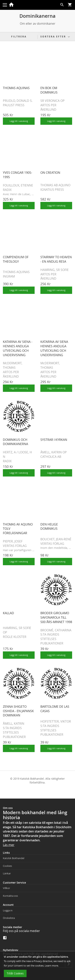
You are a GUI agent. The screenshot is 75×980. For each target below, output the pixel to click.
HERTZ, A (9, 452)
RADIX (7, 190)
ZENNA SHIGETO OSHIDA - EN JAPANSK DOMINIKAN (18, 711)
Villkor (6, 888)
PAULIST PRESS (14, 105)
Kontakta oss (10, 896)
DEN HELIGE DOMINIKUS (49, 527)
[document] (37, 966)
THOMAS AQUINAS (16, 88)
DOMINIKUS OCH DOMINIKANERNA (15, 442)
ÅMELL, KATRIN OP (54, 452)
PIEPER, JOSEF (13, 541)
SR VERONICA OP (52, 101)
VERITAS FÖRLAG (15, 546)
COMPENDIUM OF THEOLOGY (16, 259)
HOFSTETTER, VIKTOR (56, 721)
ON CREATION (50, 173)
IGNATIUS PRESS (52, 190)
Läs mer (9, 845)
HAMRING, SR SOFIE (55, 270)
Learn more (51, 966)
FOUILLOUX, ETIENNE (18, 185)
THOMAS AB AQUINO (55, 185)
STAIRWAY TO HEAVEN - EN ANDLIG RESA (56, 259)
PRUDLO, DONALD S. (18, 101)
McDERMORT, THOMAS (13, 365)
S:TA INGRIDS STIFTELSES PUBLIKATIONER (52, 639)
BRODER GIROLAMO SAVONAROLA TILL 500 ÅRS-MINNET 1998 (56, 617)
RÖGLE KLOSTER (15, 637)
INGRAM (9, 276)
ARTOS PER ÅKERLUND (48, 107)
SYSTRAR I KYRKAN (54, 440)
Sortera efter (53, 37)
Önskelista (9, 918)
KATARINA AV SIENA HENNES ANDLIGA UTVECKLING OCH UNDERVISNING (54, 348)
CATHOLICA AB (51, 457)
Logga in (8, 910)
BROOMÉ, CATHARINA (56, 630)
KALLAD (8, 613)
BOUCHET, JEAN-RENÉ (56, 539)
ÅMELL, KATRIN (14, 724)
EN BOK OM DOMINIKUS (49, 90)
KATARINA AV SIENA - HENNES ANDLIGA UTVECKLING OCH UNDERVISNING (18, 348)
